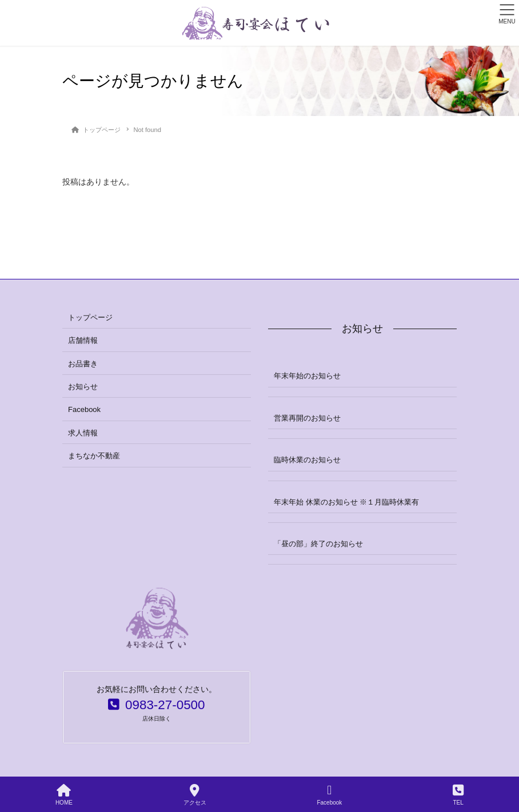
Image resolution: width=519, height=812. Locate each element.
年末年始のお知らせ (307, 376)
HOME (64, 795)
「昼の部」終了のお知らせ (318, 544)
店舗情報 (83, 340)
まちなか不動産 (94, 456)
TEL (458, 795)
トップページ (90, 317)
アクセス (195, 795)
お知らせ (83, 387)
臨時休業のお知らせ (307, 460)
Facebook (84, 409)
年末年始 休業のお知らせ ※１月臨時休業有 (346, 502)
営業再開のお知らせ (307, 418)
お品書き (83, 364)
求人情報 (83, 433)
